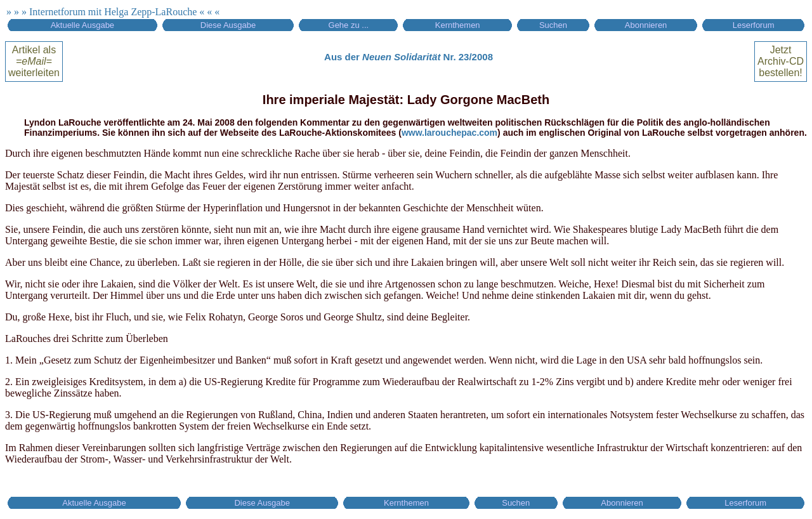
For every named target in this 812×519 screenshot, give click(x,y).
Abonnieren (646, 25)
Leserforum (754, 25)
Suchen (553, 25)
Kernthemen (458, 25)
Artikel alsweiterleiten (34, 61)
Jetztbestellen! (781, 61)
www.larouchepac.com (449, 133)
